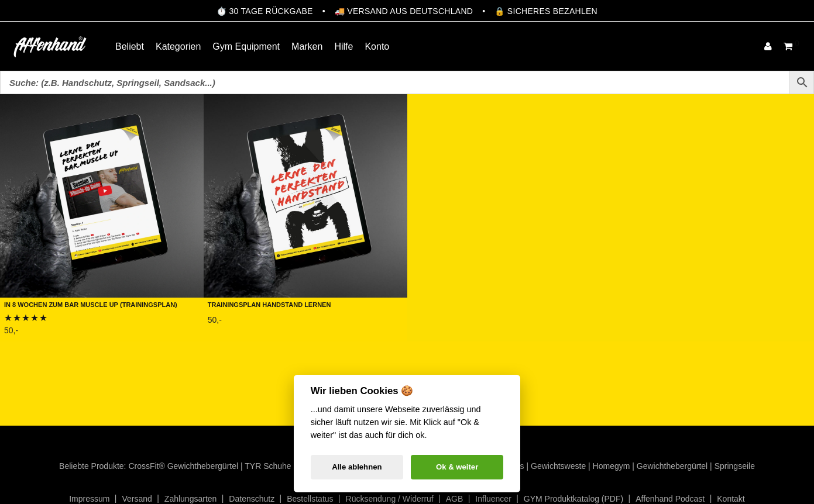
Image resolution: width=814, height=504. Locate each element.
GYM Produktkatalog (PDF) (573, 499)
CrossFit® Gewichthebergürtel (183, 466)
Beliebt (130, 46)
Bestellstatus (310, 499)
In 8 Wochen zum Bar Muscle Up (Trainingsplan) (91, 304)
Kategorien (178, 46)
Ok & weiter (457, 467)
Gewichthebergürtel (672, 466)
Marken (307, 46)
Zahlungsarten (191, 499)
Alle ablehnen (357, 467)
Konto (377, 46)
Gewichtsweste (558, 466)
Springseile (735, 466)
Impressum (89, 499)
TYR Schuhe (268, 466)
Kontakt (731, 499)
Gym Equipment (246, 46)
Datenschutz (252, 499)
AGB (455, 499)
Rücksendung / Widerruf (390, 499)
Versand (137, 499)
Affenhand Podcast (670, 499)
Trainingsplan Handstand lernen (269, 304)
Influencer (493, 499)
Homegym (612, 466)
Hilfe (344, 46)
